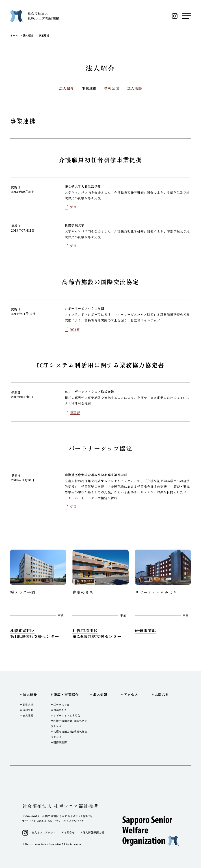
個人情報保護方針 (93, 832)
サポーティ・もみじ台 (67, 715)
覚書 (73, 207)
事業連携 (89, 88)
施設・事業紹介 (66, 694)
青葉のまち (60, 710)
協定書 (75, 329)
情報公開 (112, 88)
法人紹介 (66, 88)
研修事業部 (60, 742)
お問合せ (162, 694)
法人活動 (135, 88)
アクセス (131, 694)
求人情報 (100, 694)
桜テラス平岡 (61, 705)
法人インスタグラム (44, 832)
